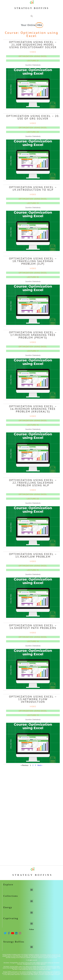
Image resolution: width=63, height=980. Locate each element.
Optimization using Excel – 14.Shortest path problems (33, 627)
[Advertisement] (31, 784)
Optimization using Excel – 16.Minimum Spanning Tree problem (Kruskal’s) (33, 409)
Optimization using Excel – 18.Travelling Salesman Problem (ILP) (33, 261)
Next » (40, 765)
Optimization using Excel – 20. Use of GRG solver (33, 117)
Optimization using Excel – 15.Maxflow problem (33, 555)
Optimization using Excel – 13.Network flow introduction (33, 699)
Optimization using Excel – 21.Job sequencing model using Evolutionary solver (33, 45)
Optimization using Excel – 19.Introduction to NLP (33, 188)
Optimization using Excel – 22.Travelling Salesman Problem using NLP (33, 483)
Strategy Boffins (32, 8)
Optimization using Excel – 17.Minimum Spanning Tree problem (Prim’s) (33, 335)
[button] (33, 88)
